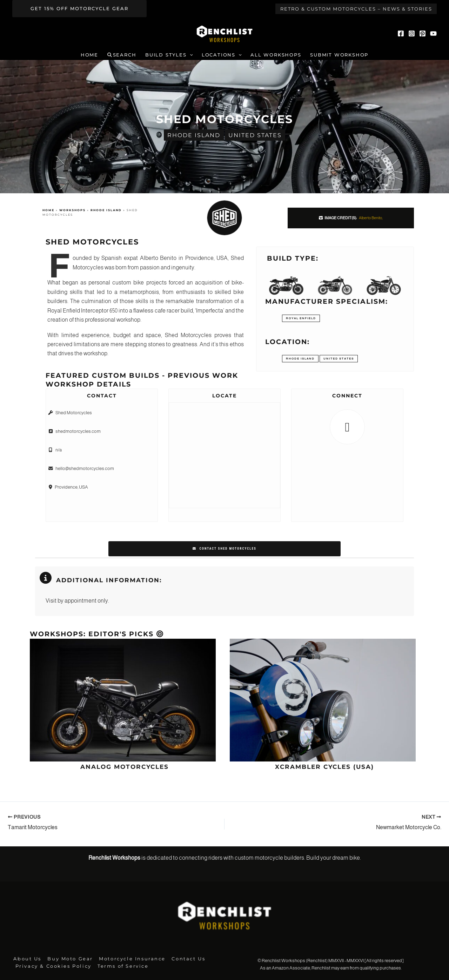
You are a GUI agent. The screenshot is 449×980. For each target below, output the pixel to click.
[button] (79, 9)
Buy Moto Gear (67, 958)
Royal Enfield (301, 318)
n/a (58, 449)
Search (122, 55)
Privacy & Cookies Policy (52, 966)
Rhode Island (194, 135)
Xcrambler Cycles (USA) (324, 766)
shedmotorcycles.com (78, 431)
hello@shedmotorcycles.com (85, 468)
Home (89, 55)
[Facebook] (401, 33)
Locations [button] (222, 55)
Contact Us (182, 958)
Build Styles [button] (169, 55)
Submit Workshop (339, 55)
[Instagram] (412, 33)
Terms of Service (120, 966)
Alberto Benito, (371, 218)
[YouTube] (433, 33)
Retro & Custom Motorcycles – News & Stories (356, 9)
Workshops (72, 210)
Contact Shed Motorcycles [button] (224, 549)
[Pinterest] (423, 33)
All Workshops (276, 55)
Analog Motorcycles (125, 766)
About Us (26, 958)
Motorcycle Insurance (128, 958)
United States (255, 135)
